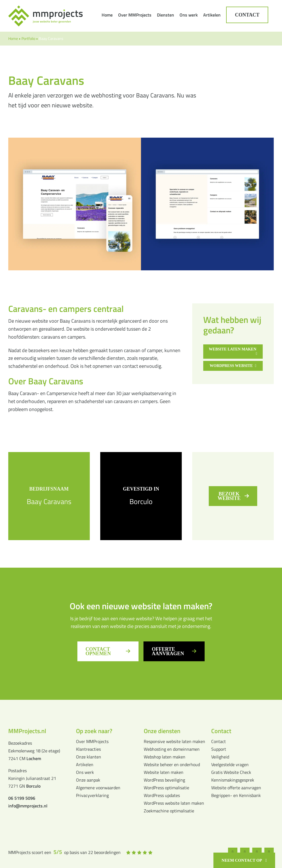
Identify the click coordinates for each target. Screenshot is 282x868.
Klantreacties (88, 749)
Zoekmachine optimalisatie (169, 811)
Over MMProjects (92, 741)
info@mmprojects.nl (28, 806)
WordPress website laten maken (174, 803)
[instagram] (245, 852)
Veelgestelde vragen (230, 764)
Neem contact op (242, 860)
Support (219, 749)
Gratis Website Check (231, 772)
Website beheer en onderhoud (172, 764)
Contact (219, 741)
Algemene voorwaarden (98, 788)
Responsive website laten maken (174, 741)
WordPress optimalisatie (166, 788)
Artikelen (85, 764)
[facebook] (234, 852)
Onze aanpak (88, 780)
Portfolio (28, 38)
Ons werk (85, 772)
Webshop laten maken (165, 757)
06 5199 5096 (22, 798)
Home (13, 38)
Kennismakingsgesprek (233, 780)
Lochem (34, 758)
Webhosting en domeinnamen (172, 749)
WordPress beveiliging (164, 780)
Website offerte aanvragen (236, 788)
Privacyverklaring (92, 795)
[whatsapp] (256, 852)
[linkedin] (267, 852)
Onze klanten (89, 757)
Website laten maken (164, 772)
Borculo (141, 501)
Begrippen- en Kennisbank (236, 795)
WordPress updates (162, 795)
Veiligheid (220, 757)
